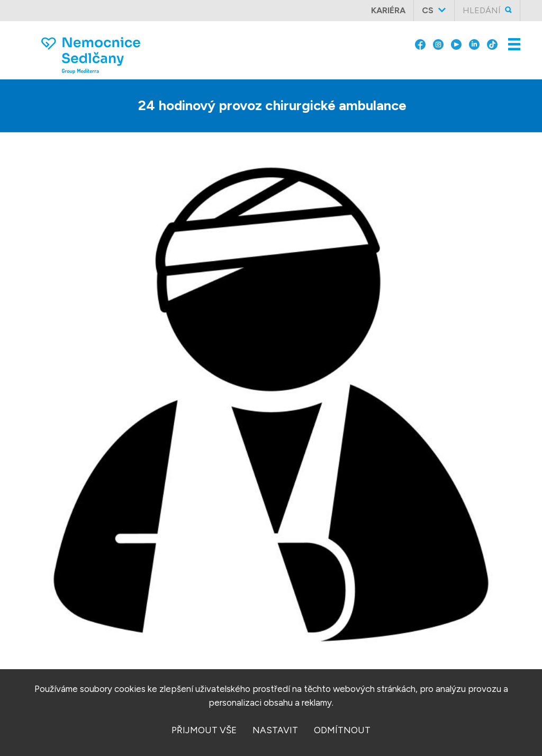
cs (428, 10)
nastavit (275, 730)
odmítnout (342, 730)
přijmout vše (204, 730)
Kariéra (388, 10)
